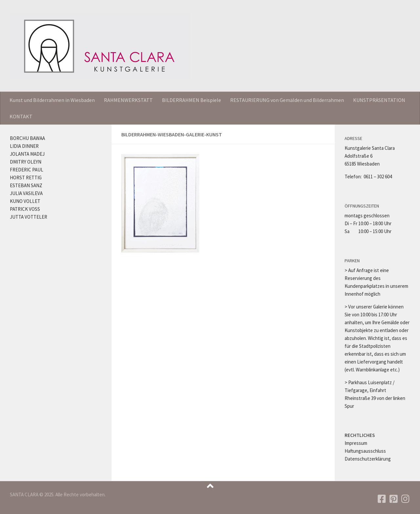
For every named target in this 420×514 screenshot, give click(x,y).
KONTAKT (21, 116)
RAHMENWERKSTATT (128, 100)
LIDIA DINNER (24, 146)
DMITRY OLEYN (26, 162)
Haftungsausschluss (365, 451)
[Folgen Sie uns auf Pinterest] (394, 499)
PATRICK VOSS (25, 209)
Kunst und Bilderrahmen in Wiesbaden (52, 100)
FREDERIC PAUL (27, 170)
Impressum (356, 443)
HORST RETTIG (26, 178)
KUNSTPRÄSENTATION (379, 100)
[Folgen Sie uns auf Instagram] (406, 499)
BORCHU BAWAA (27, 138)
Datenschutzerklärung (368, 459)
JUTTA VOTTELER (29, 217)
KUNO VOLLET (25, 201)
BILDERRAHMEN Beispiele (191, 100)
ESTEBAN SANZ (26, 185)
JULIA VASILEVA (26, 193)
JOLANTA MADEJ (27, 154)
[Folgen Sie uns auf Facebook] (382, 499)
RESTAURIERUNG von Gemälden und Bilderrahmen (287, 100)
